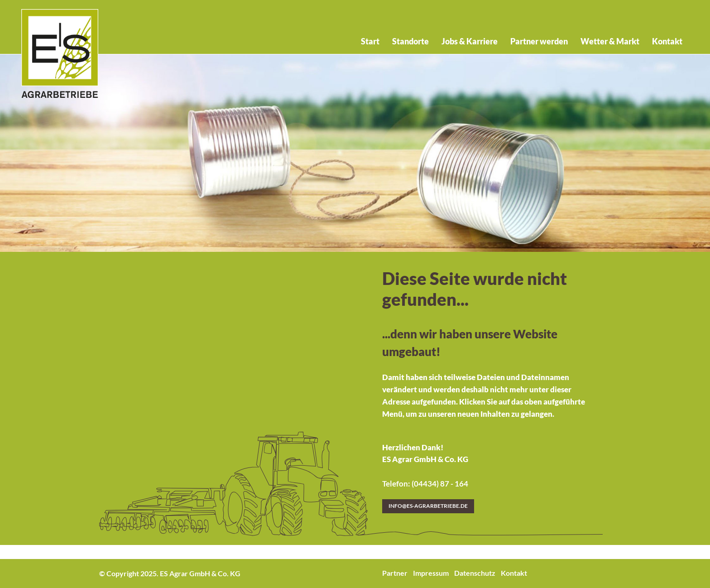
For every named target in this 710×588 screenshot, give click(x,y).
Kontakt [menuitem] (667, 41)
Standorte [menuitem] (410, 41)
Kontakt (514, 573)
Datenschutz (475, 573)
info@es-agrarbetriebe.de (428, 506)
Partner (395, 573)
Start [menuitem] (370, 41)
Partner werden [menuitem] (539, 41)
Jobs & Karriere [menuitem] (470, 41)
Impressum (431, 573)
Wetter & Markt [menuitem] (610, 41)
